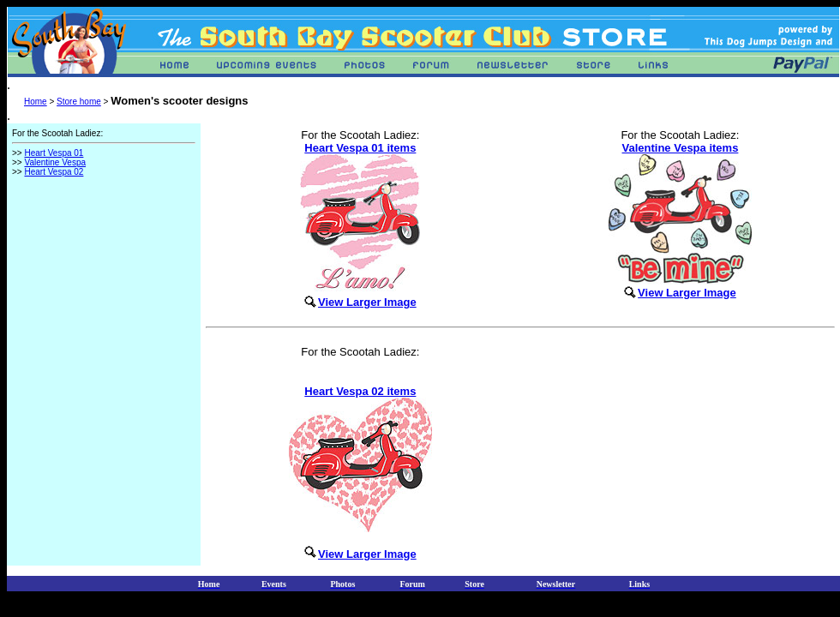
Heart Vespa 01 (54, 153)
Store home (79, 102)
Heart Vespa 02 (54, 172)
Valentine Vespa (55, 162)
